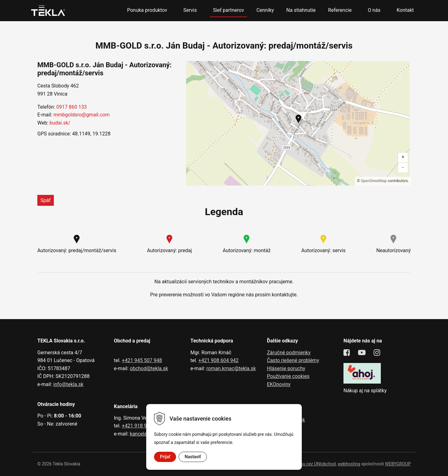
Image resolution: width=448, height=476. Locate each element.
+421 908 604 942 (219, 360)
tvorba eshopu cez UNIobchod (307, 464)
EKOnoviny (279, 384)
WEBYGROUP (398, 464)
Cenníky (265, 10)
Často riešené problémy (293, 360)
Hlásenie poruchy (286, 368)
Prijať (165, 457)
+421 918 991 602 (142, 426)
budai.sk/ (60, 123)
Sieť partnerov (229, 10)
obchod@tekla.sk (149, 368)
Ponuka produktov (147, 10)
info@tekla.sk (68, 384)
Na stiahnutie (301, 10)
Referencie (340, 10)
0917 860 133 (72, 107)
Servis (190, 10)
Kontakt (405, 10)
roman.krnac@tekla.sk (231, 368)
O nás (374, 10)
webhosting (349, 464)
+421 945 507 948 (142, 360)
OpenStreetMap (374, 181)
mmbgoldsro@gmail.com (82, 115)
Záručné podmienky (289, 353)
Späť (46, 200)
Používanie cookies (288, 376)
